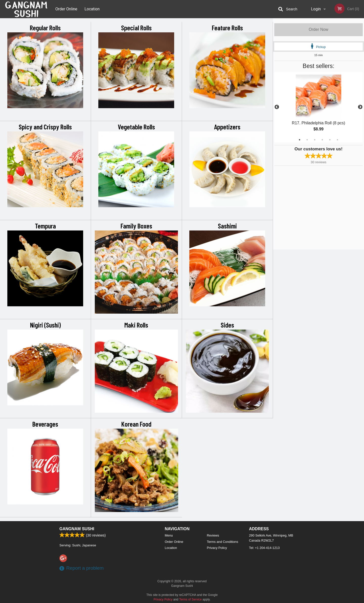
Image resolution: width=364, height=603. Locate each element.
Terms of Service (190, 599)
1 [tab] (300, 140)
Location (92, 9)
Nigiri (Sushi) (45, 325)
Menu (169, 535)
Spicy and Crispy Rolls (45, 127)
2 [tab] (307, 140)
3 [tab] (315, 140)
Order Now (318, 29)
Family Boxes (136, 226)
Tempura (45, 226)
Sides (227, 325)
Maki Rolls (136, 325)
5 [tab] (330, 140)
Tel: (264, 548)
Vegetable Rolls (136, 127)
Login (316, 9)
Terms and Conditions (222, 542)
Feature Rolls (227, 28)
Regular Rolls (45, 28)
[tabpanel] (318, 107)
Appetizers (227, 127)
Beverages (45, 424)
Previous (277, 107)
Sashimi (227, 226)
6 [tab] (337, 140)
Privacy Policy (217, 548)
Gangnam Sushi (77, 529)
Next (360, 107)
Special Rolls (136, 28)
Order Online (66, 9)
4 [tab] (322, 140)
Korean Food (136, 424)
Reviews (213, 535)
